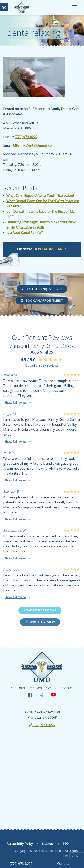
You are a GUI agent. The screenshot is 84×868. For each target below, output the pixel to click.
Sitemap (48, 844)
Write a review (40, 622)
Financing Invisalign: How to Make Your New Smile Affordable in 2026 (41, 225)
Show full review (15, 403)
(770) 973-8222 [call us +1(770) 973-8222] (21, 864)
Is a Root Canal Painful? (25, 233)
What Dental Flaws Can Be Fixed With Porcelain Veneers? (43, 204)
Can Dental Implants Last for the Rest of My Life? (40, 214)
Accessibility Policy (20, 844)
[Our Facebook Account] (30, 695)
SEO (66, 844)
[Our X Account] (41, 695)
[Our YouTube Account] (53, 695)
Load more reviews (40, 610)
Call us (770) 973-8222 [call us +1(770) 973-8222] (42, 289)
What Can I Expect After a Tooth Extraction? (40, 196)
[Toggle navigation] (74, 7)
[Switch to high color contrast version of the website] (4, 7)
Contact (63, 864)
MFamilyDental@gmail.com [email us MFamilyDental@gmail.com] (34, 145)
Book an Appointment (42, 300)
